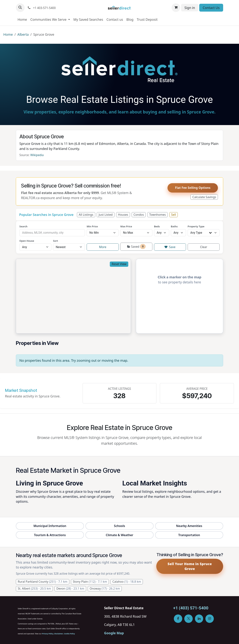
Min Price (92, 226)
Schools (119, 526)
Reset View (119, 264)
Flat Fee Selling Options (193, 188)
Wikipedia (37, 155)
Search (23, 226)
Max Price (126, 226)
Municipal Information (50, 526)
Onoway (105, 588)
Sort (55, 241)
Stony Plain (90, 582)
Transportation (189, 535)
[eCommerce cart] (176, 8)
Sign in (190, 8)
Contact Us (211, 8)
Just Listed (106, 215)
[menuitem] (22, 20)
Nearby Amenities (189, 526)
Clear (204, 247)
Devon (70, 588)
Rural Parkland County (43, 582)
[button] (20, 8)
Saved (136, 247)
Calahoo (127, 582)
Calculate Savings (204, 197)
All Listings (86, 215)
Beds (157, 226)
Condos (139, 215)
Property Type (196, 226)
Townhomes (157, 215)
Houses (123, 215)
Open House (27, 241)
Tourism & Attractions (50, 535)
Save (170, 247)
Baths (174, 226)
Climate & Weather (119, 535)
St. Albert (34, 588)
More (103, 247)
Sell (174, 215)
